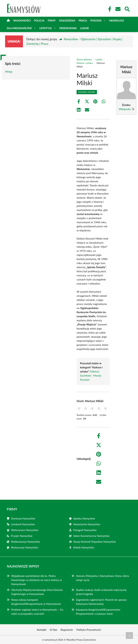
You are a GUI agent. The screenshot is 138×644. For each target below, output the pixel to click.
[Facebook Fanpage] (109, 9)
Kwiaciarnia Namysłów (87, 524)
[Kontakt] (118, 9)
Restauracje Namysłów (25, 547)
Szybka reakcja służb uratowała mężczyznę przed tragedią (101, 592)
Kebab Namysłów (84, 547)
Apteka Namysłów (84, 518)
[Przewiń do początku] (129, 635)
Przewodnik (68, 28)
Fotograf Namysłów (85, 530)
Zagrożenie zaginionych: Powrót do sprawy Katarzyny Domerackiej (101, 602)
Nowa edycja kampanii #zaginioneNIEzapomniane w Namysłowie (36, 602)
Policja (39, 20)
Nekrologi (117, 20)
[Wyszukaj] (127, 9)
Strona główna (84, 59)
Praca (83, 20)
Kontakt (42, 630)
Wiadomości (22, 20)
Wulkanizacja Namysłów (26, 542)
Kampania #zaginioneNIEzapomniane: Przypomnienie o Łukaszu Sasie (98, 612)
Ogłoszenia (67, 20)
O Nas (53, 630)
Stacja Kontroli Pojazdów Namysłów (95, 542)
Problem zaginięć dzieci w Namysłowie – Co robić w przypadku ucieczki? (37, 612)
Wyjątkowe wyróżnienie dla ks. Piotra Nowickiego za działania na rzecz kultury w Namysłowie (36, 580)
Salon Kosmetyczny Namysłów (91, 536)
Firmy (52, 20)
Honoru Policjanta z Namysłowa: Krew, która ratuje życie (102, 578)
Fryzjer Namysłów (22, 536)
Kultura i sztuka (85, 63)
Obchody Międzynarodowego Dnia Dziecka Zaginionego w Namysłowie (37, 592)
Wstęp (9, 72)
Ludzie (85, 28)
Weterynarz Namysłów (25, 530)
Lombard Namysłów (23, 524)
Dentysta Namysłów (23, 518)
